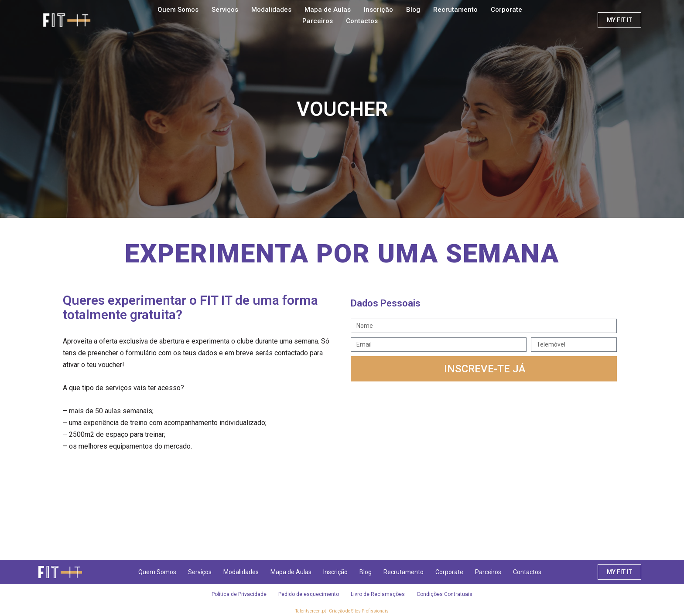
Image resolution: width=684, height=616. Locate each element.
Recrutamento (455, 10)
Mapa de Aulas (328, 10)
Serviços (225, 10)
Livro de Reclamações (379, 594)
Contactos (362, 21)
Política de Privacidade (237, 594)
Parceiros (318, 21)
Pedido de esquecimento (308, 594)
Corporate (506, 10)
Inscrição (378, 10)
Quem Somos (178, 10)
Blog (413, 10)
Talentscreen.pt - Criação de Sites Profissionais (342, 611)
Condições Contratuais (447, 594)
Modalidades (271, 10)
